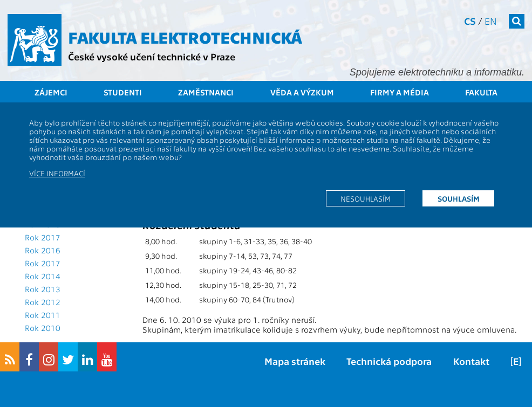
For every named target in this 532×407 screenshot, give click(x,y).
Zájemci (51, 92)
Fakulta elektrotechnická (185, 37)
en (491, 21)
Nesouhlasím (366, 198)
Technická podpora (389, 361)
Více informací (57, 173)
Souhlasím (459, 198)
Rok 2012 (43, 302)
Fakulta (481, 92)
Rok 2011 (43, 315)
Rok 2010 (43, 328)
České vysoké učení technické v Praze (152, 56)
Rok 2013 (43, 289)
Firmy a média (400, 92)
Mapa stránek (295, 361)
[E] (516, 361)
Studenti (123, 92)
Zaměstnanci (206, 92)
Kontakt (471, 361)
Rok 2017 (43, 237)
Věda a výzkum (302, 92)
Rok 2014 (43, 276)
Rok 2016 (43, 250)
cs (470, 21)
